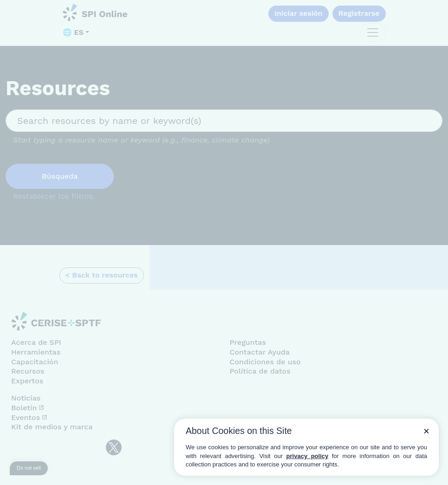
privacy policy (308, 456)
